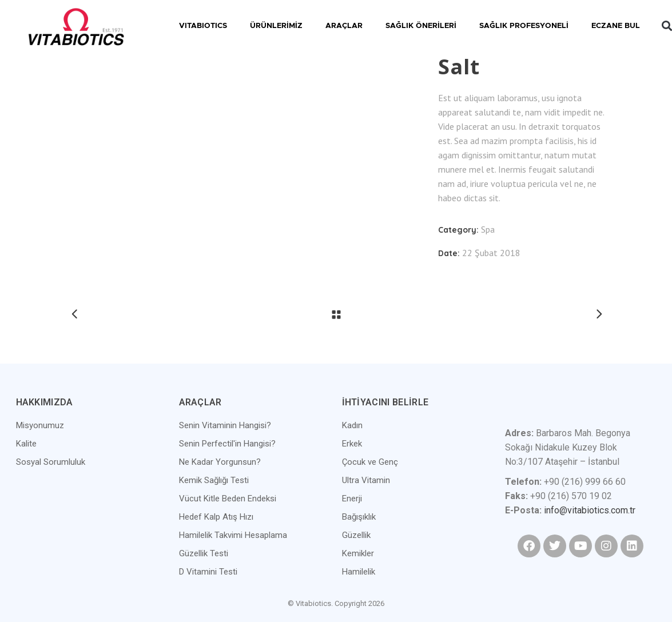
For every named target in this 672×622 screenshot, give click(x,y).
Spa (488, 229)
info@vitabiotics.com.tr (590, 510)
